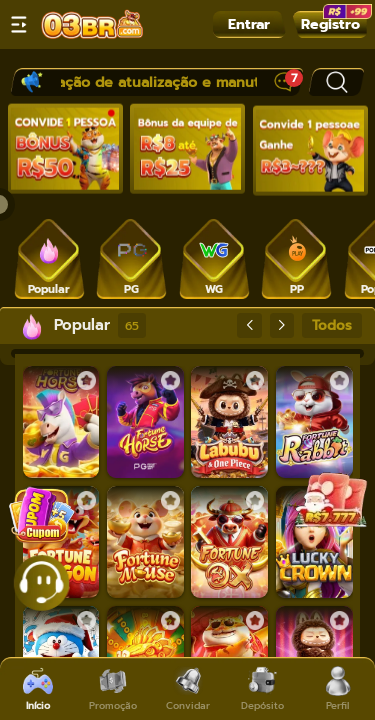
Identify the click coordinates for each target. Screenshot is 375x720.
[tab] (49, 257)
